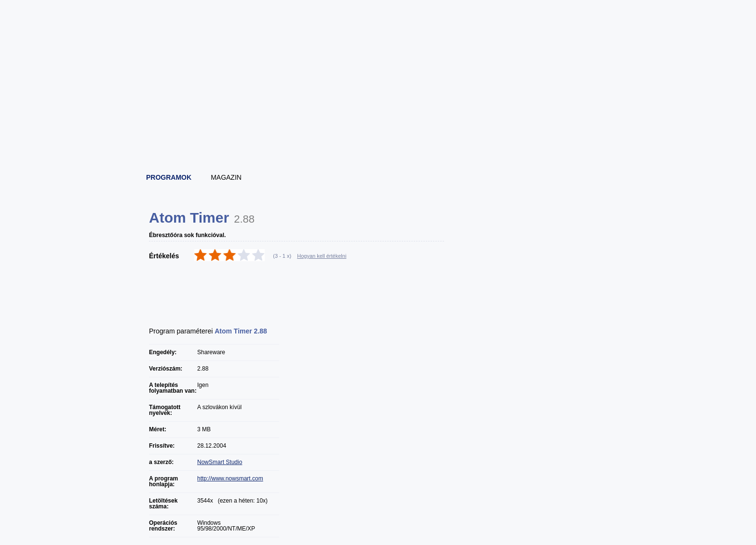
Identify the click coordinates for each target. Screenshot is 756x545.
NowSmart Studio (220, 462)
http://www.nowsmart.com (230, 479)
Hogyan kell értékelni (322, 256)
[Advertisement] (378, 140)
